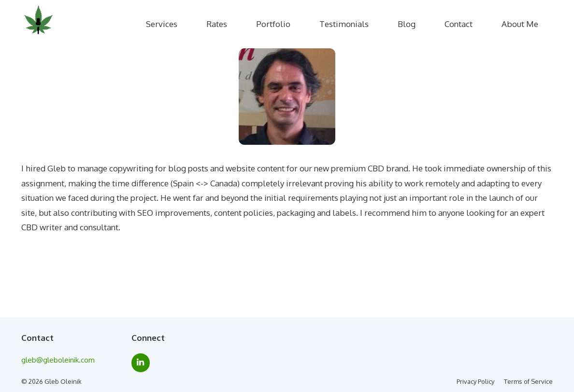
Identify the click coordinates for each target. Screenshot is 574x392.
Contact (459, 24)
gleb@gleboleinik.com (58, 360)
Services (162, 24)
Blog (407, 24)
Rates (217, 24)
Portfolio (273, 24)
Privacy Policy (475, 381)
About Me (520, 24)
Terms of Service (528, 381)
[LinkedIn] (141, 363)
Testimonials (344, 24)
